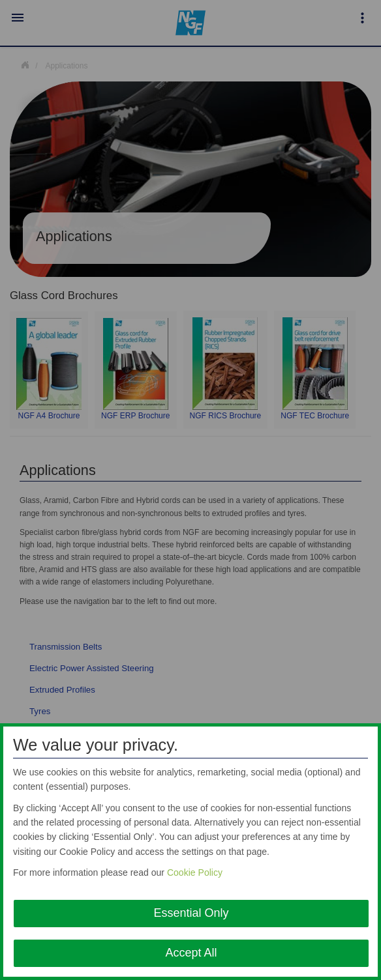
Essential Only (191, 913)
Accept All (191, 953)
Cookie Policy (195, 872)
